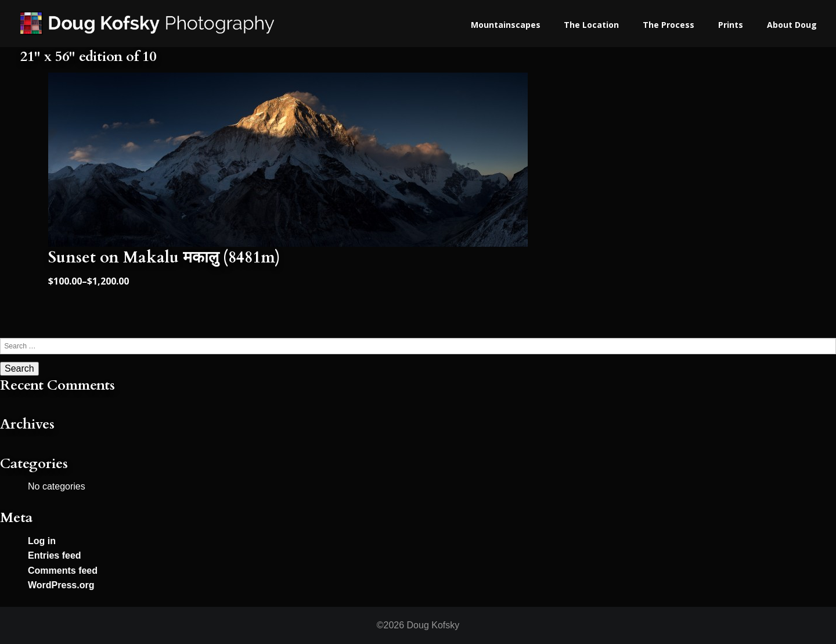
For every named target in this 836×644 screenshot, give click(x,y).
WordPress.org (61, 585)
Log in (42, 541)
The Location (591, 25)
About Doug (792, 25)
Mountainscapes (506, 25)
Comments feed (63, 571)
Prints (731, 25)
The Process (669, 25)
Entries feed (55, 555)
